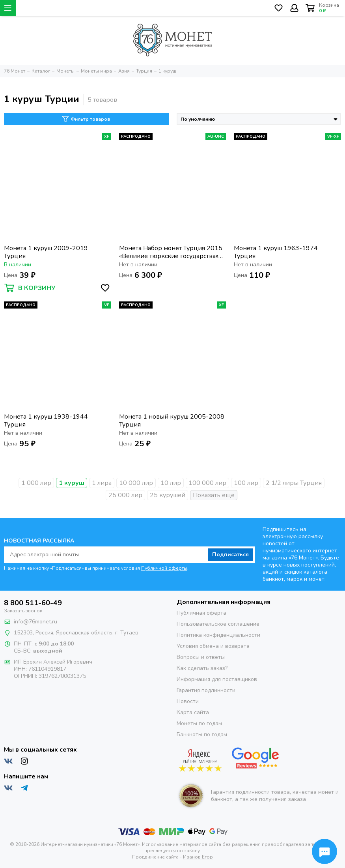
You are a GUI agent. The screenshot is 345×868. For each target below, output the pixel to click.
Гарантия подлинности (206, 690)
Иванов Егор (198, 857)
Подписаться (230, 555)
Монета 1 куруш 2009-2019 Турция (46, 252)
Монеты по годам (199, 723)
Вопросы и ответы (201, 657)
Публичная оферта (201, 613)
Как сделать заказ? (202, 668)
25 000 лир (125, 495)
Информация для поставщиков (217, 679)
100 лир (246, 483)
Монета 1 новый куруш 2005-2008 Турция (172, 421)
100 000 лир (207, 483)
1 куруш (72, 483)
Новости (188, 701)
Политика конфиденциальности (218, 635)
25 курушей (168, 495)
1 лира (102, 483)
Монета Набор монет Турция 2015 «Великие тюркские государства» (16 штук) (171, 252)
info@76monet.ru (35, 622)
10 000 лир (136, 483)
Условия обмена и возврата (213, 646)
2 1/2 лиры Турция (294, 483)
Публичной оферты (164, 568)
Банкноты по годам (202, 734)
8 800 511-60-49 (33, 603)
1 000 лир (36, 483)
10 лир (171, 483)
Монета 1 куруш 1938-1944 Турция (46, 421)
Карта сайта (193, 712)
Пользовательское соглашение (218, 624)
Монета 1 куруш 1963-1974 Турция (276, 252)
